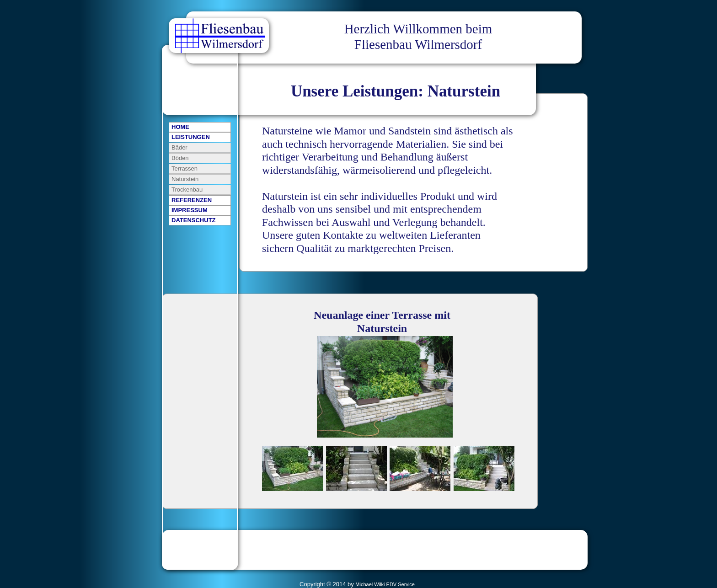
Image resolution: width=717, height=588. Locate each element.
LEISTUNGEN (191, 137)
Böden (180, 158)
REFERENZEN (192, 200)
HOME (180, 127)
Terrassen (185, 168)
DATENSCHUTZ (194, 220)
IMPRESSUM (190, 210)
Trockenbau (187, 190)
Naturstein (185, 179)
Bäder (179, 147)
